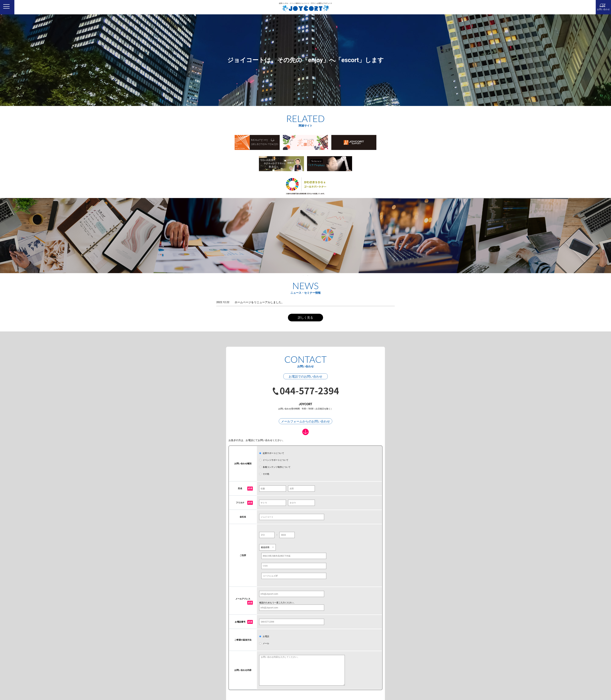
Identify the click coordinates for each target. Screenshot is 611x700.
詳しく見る (305, 318)
